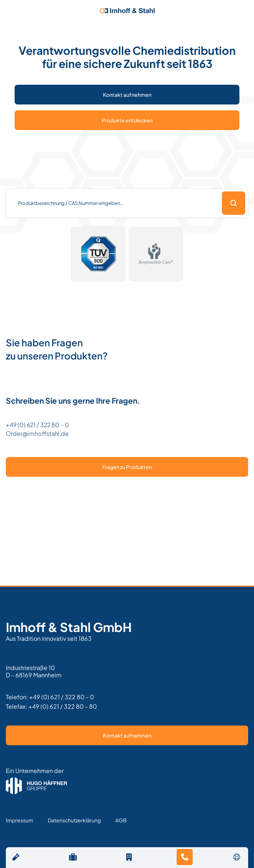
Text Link (151, 820)
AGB (121, 820)
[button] (237, 857)
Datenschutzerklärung (74, 820)
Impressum (20, 820)
